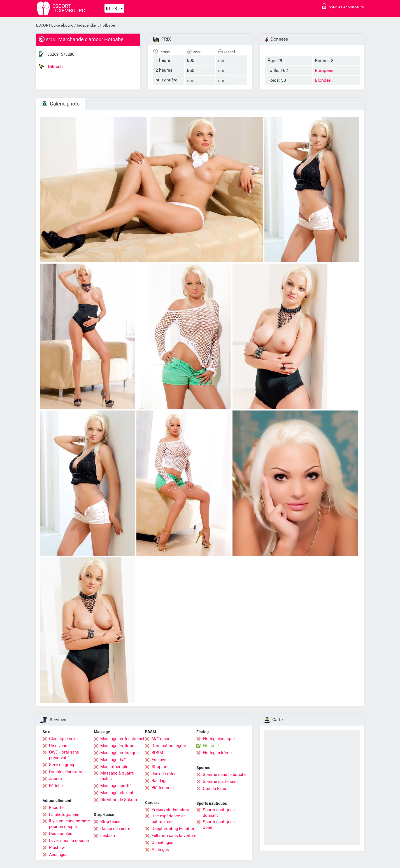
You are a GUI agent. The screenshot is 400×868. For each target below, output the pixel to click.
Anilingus (160, 850)
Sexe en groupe (63, 765)
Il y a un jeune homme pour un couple (69, 824)
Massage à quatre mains (117, 776)
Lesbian (108, 836)
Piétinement (163, 788)
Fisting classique (219, 739)
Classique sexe (63, 739)
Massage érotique (117, 746)
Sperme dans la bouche (225, 775)
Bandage (160, 781)
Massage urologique (119, 753)
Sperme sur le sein (220, 782)
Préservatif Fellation (170, 810)
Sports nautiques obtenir (219, 825)
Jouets (55, 779)
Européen (324, 70)
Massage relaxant (117, 793)
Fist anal (211, 746)
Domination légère (169, 746)
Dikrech (51, 67)
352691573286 (61, 54)
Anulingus (58, 855)
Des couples (61, 834)
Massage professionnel (122, 739)
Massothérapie (114, 767)
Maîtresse (161, 739)
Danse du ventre (115, 829)
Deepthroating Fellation (173, 829)
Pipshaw (57, 848)
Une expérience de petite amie (169, 819)
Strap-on (159, 767)
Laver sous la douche (69, 841)
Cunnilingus (162, 843)
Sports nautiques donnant (219, 813)
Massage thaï (113, 760)
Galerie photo (61, 104)
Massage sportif (116, 786)
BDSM (157, 753)
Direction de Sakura (119, 800)
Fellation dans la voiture (174, 836)
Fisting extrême (217, 753)
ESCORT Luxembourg (55, 25)
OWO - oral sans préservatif (64, 755)
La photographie (64, 815)
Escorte (56, 808)
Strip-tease (110, 822)
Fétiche (56, 786)
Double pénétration (67, 772)
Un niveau (58, 746)
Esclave (159, 760)
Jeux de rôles (164, 774)
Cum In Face (214, 789)
